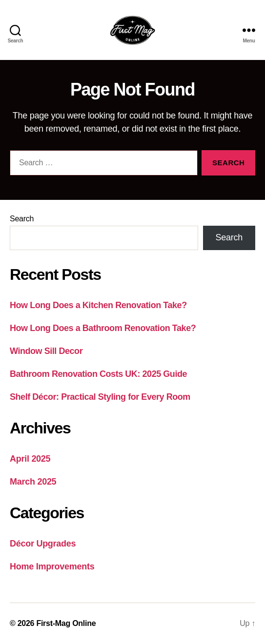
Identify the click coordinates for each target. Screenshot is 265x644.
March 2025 (33, 482)
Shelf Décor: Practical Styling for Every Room (100, 397)
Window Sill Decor (46, 351)
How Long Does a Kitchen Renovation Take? (98, 305)
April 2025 (30, 459)
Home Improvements (52, 566)
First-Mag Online (66, 623)
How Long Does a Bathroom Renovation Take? (103, 328)
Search (22, 219)
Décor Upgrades (43, 544)
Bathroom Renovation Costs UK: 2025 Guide (98, 374)
